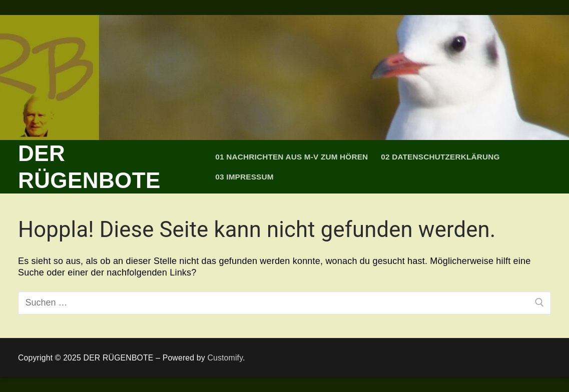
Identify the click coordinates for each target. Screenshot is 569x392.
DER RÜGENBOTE (89, 167)
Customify (225, 358)
